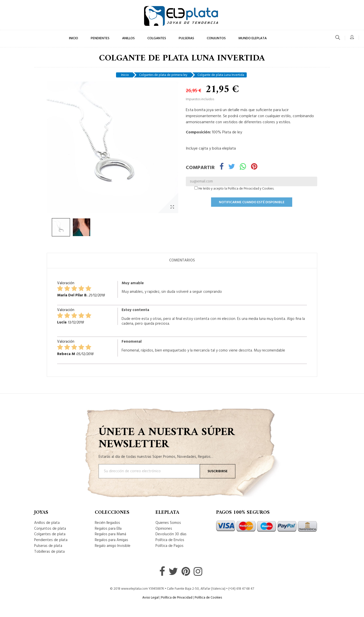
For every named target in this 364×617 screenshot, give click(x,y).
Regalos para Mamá (110, 534)
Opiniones (164, 529)
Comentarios (182, 260)
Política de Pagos (169, 546)
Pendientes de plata (51, 540)
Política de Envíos (170, 540)
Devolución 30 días (171, 534)
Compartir (221, 167)
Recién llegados (107, 523)
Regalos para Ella (108, 529)
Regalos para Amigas (111, 540)
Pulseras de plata (48, 546)
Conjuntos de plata (50, 529)
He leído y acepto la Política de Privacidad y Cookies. (234, 189)
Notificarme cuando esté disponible (252, 202)
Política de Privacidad (177, 598)
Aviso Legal (151, 598)
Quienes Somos (168, 523)
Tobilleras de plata (49, 552)
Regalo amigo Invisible (113, 546)
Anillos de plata (47, 523)
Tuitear (232, 167)
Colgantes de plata (50, 534)
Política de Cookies (208, 598)
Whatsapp (243, 167)
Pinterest (254, 167)
